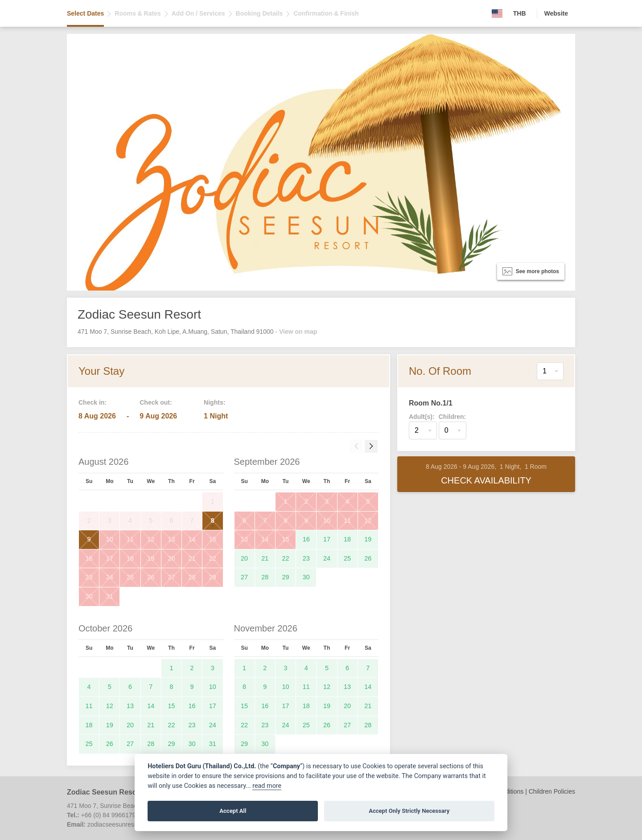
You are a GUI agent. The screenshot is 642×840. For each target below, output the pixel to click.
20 (171, 558)
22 (213, 558)
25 (130, 577)
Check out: (156, 402)
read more (267, 786)
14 (192, 539)
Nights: (214, 402)
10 (110, 539)
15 (213, 539)
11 (130, 539)
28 (192, 577)
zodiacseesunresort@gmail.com (132, 824)
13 (171, 539)
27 (171, 577)
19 (151, 558)
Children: (452, 417)
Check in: (93, 402)
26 (151, 577)
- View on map (296, 332)
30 (89, 596)
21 (192, 558)
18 (130, 558)
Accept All (233, 811)
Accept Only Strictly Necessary (409, 811)
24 (110, 577)
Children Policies (552, 791)
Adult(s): (422, 417)
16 (89, 558)
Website (556, 13)
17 (110, 558)
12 (151, 539)
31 (110, 596)
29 (213, 577)
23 (89, 577)
